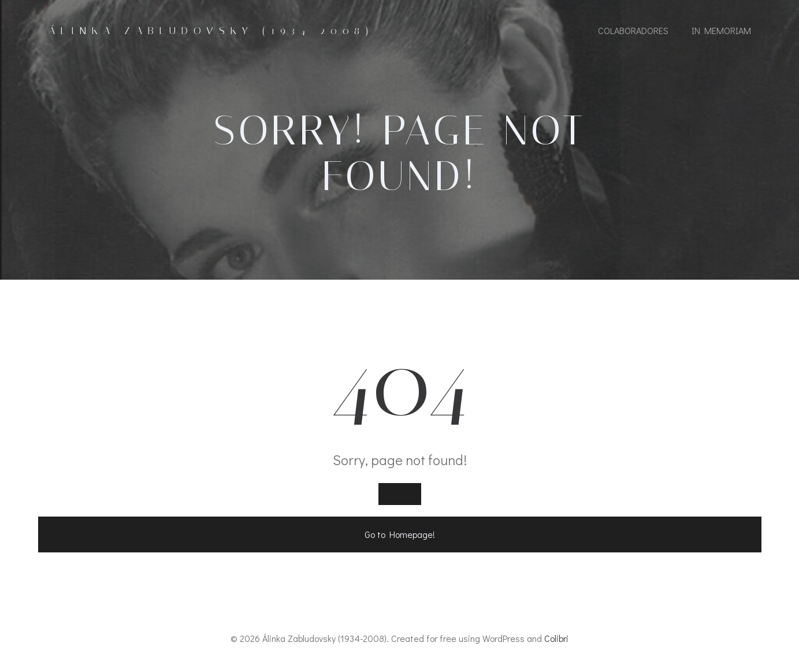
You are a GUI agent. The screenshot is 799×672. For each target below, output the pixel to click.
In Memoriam (721, 30)
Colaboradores (633, 30)
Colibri (556, 638)
